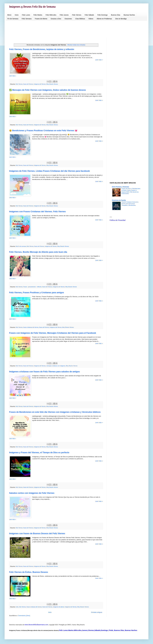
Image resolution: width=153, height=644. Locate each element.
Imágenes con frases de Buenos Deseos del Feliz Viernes (37, 533)
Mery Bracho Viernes (52, 84)
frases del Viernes (28, 84)
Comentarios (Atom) (24, 616)
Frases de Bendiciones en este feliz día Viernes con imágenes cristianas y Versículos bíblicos (55, 412)
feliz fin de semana (21, 246)
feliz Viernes (19, 84)
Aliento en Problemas (104, 19)
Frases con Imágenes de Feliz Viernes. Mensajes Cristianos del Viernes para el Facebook (53, 333)
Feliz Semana (27, 19)
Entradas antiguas (97, 612)
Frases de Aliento (41, 19)
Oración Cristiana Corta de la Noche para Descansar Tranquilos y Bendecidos (130, 204)
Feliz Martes (38, 15)
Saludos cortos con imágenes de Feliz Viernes (32, 493)
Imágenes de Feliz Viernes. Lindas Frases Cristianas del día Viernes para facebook (49, 171)
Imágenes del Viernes (40, 84)
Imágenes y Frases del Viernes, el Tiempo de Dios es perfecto (39, 452)
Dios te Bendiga (121, 19)
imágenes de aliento (59, 607)
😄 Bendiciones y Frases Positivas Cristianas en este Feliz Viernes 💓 (43, 131)
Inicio (17, 15)
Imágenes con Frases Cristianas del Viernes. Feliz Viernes (37, 212)
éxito (17, 607)
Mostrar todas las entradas (76, 45)
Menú (9, 15)
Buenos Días (116, 15)
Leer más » (99, 60)
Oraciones (68, 19)
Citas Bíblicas (80, 19)
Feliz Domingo (102, 15)
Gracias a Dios (56, 19)
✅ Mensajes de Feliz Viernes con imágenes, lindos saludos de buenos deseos (47, 90)
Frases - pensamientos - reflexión (32, 287)
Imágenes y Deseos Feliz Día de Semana (32, 7)
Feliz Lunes (26, 15)
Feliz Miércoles (51, 15)
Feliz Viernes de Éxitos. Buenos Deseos (29, 572)
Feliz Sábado (89, 15)
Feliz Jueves (64, 15)
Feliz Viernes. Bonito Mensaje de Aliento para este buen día (38, 252)
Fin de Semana (13, 19)
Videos (91, 19)
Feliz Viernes (77, 15)
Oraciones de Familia (119, 200)
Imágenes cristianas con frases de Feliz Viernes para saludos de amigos (44, 372)
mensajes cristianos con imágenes (56, 366)
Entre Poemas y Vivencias (121, 187)
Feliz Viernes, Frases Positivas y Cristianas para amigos (37, 293)
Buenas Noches (129, 15)
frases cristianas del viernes (31, 327)
